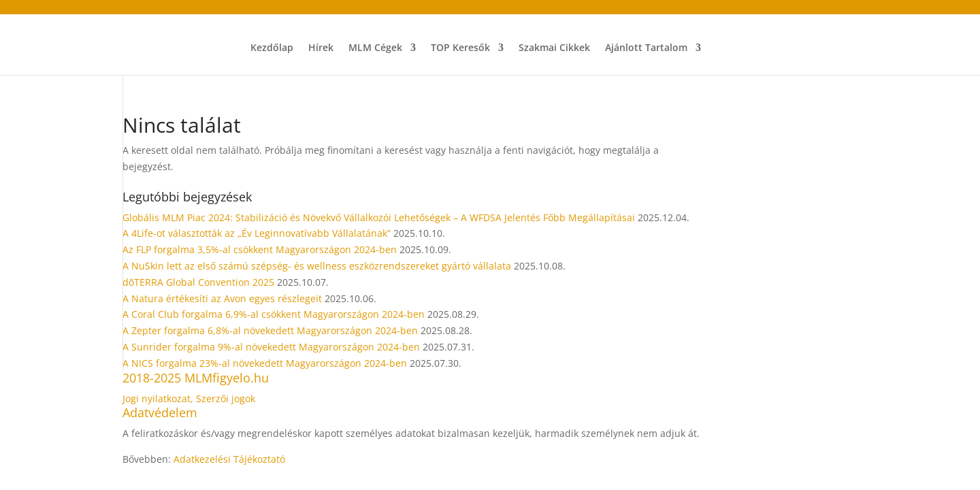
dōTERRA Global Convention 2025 (198, 282)
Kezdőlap (272, 48)
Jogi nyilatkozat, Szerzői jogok (189, 398)
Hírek (321, 48)
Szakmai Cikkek (554, 48)
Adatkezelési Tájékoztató (229, 459)
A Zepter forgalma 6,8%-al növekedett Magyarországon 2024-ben (270, 330)
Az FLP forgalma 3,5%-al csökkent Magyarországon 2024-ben (260, 249)
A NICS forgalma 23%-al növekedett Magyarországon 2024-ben (265, 363)
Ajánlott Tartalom (646, 48)
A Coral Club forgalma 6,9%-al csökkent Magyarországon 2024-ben (274, 314)
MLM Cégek (375, 48)
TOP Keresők (460, 48)
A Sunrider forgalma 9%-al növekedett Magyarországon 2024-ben (271, 347)
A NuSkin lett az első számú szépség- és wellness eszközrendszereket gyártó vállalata (317, 266)
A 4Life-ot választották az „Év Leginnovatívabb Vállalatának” (257, 233)
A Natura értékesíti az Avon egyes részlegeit (222, 298)
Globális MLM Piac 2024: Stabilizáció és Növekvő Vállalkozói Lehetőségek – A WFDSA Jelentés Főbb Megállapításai (379, 217)
